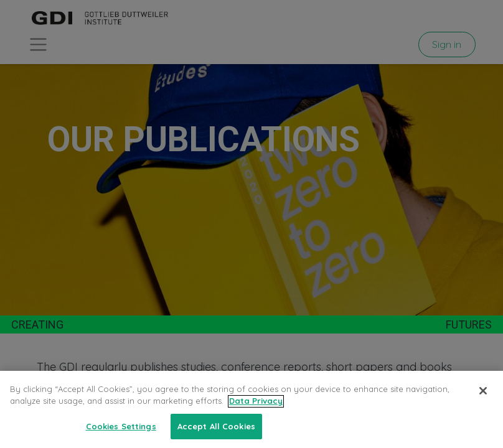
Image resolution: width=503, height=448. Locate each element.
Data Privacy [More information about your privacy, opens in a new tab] (256, 414)
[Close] (483, 404)
